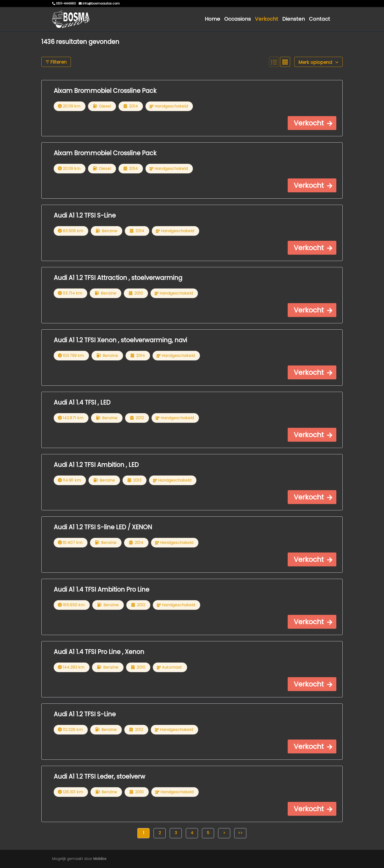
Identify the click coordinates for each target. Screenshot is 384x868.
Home (212, 19)
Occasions (238, 19)
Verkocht (267, 19)
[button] (312, 123)
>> (240, 833)
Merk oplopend (318, 62)
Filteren (56, 62)
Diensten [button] (293, 19)
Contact (319, 19)
